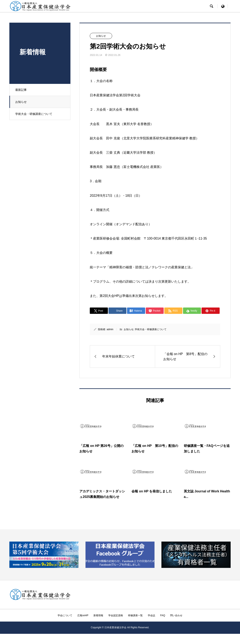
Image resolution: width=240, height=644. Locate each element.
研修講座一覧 (135, 615)
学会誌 (151, 615)
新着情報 (98, 615)
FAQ (163, 615)
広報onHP (83, 615)
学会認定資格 (116, 615)
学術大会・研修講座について (34, 114)
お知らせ (21, 102)
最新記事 (21, 90)
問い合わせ (176, 615)
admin (110, 329)
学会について (65, 615)
